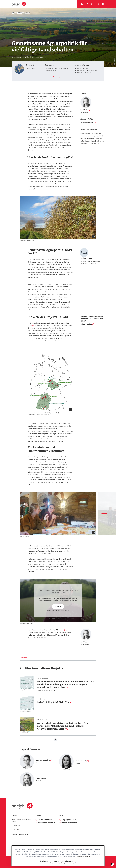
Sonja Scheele (81, 761)
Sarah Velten (84, 110)
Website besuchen (86, 324)
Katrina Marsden (43, 760)
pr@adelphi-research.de (69, 823)
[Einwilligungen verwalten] (112, 864)
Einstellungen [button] (44, 861)
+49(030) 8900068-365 (69, 820)
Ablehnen (56, 861)
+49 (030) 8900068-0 (45, 820)
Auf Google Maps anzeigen (20, 834)
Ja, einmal (58, 606)
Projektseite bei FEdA (87, 123)
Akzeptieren (69, 861)
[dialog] (58, 856)
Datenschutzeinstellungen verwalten (58, 611)
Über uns (20, 13)
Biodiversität (24, 657)
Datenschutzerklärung (83, 856)
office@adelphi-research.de (46, 823)
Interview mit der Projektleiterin (52, 630)
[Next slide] (104, 514)
